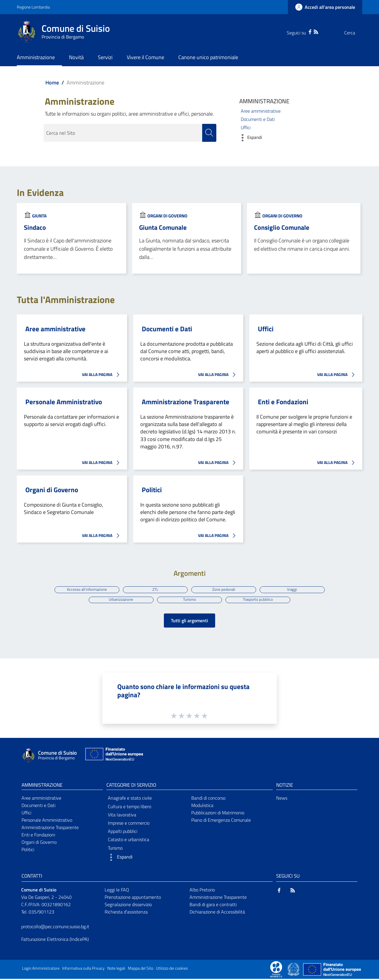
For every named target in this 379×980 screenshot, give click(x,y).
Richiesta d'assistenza (126, 913)
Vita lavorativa (122, 816)
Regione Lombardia (33, 7)
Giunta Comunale (163, 227)
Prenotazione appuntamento (133, 898)
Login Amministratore (41, 969)
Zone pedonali (224, 589)
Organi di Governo (167, 216)
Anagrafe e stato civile (130, 799)
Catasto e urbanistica (128, 841)
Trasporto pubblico (259, 600)
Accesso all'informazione (85, 589)
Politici (152, 490)
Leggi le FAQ (117, 891)
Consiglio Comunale (282, 227)
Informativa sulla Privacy (83, 969)
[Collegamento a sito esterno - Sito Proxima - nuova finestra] (276, 970)
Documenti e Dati (258, 119)
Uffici (246, 127)
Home (52, 83)
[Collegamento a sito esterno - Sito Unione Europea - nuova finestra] (113, 757)
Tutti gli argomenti (189, 622)
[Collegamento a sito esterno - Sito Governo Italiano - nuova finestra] (294, 970)
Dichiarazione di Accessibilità (217, 913)
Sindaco (35, 227)
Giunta (39, 216)
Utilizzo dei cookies (172, 969)
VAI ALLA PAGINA (102, 375)
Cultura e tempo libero (130, 808)
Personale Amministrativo (64, 402)
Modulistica (202, 806)
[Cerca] (355, 33)
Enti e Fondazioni (283, 402)
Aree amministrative (261, 111)
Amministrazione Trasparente (186, 402)
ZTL (155, 589)
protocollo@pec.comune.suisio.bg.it (55, 928)
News (282, 799)
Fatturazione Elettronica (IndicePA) (55, 940)
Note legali (116, 969)
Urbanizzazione (120, 600)
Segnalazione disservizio (128, 906)
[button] (249, 138)
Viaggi (294, 589)
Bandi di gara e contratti (213, 906)
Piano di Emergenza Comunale (221, 821)
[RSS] (304, 31)
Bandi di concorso (208, 799)
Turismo (190, 600)
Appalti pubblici (123, 832)
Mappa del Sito (141, 969)
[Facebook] (298, 31)
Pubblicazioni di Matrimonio (218, 814)
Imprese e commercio (129, 824)
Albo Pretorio (202, 891)
